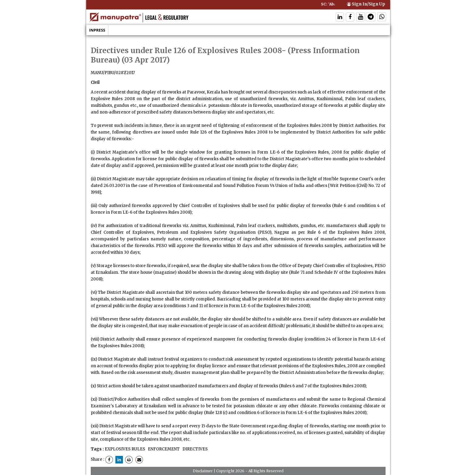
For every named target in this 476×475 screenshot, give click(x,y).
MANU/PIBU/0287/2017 (113, 73)
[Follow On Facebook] (350, 17)
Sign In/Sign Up (366, 4)
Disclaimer (203, 471)
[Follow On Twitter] (360, 17)
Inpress (97, 30)
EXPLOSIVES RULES (125, 449)
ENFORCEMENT (163, 449)
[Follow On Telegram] (371, 17)
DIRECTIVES (195, 449)
